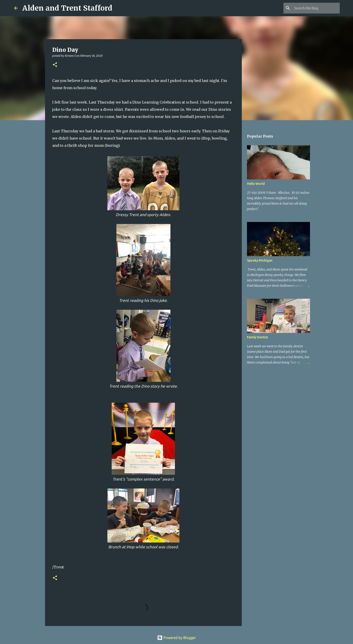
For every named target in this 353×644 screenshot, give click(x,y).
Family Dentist (257, 337)
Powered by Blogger (176, 638)
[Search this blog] (316, 8)
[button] (55, 65)
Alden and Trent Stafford (67, 8)
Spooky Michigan (260, 260)
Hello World (256, 184)
